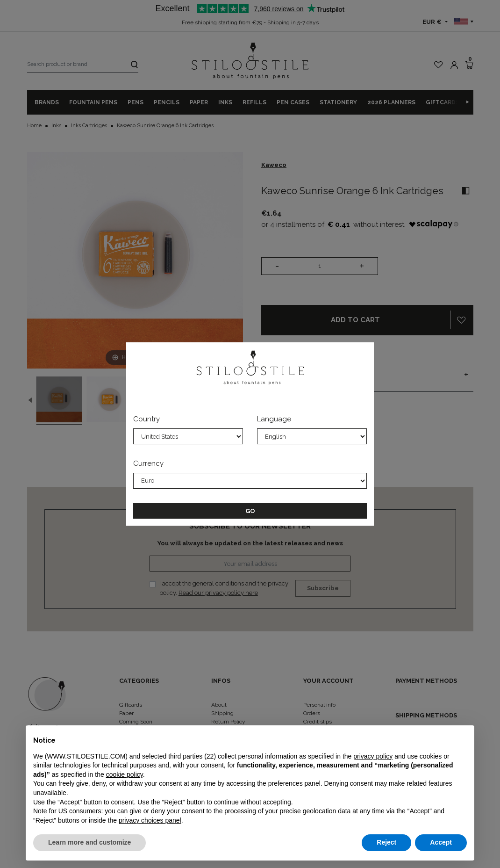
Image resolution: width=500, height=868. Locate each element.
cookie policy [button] (125, 774)
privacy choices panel (150, 820)
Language (274, 419)
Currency (148, 463)
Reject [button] (386, 842)
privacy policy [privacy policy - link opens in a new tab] (373, 756)
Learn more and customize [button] (89, 842)
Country (146, 419)
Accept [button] (441, 842)
